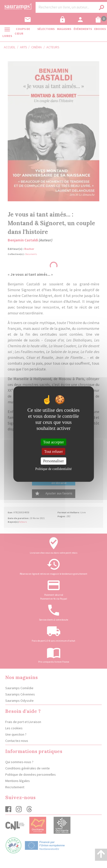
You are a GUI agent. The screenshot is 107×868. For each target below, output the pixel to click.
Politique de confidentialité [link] (54, 469)
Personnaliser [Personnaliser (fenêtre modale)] (53, 461)
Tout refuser (54, 452)
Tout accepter (53, 442)
